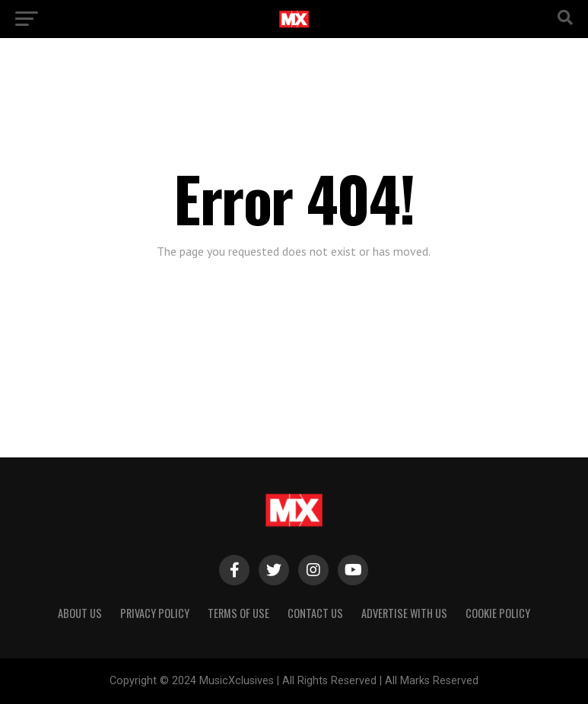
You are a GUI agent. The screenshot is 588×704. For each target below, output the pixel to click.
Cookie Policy (498, 613)
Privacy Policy (155, 613)
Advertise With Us (404, 613)
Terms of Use (238, 613)
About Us (80, 613)
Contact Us (315, 613)
